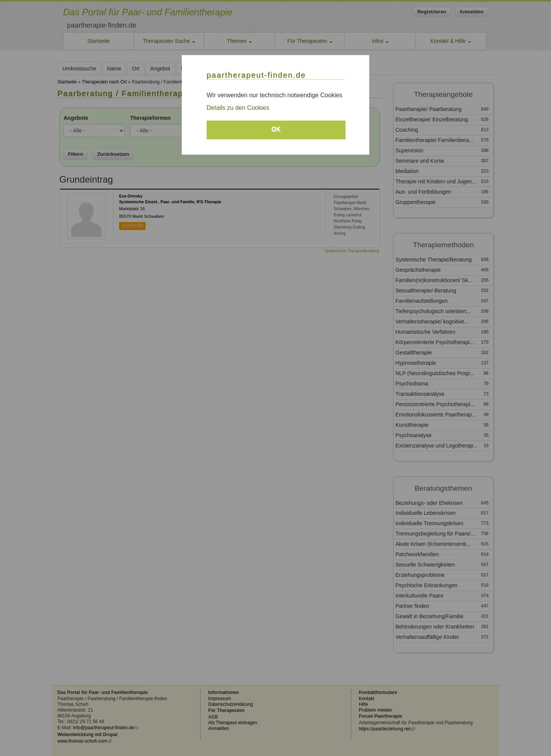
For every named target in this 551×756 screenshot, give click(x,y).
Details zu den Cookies (238, 108)
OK (276, 129)
